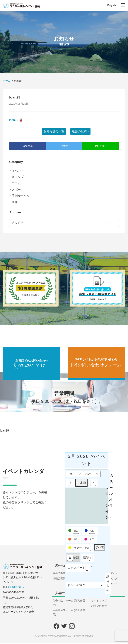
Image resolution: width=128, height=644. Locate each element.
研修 (15, 202)
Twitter (64, 146)
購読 (88, 558)
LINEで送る (101, 146)
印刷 (73, 559)
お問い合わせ (99, 606)
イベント (18, 171)
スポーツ (18, 190)
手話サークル (21, 196)
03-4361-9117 (16, 587)
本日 (81, 484)
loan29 (14, 120)
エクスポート (78, 568)
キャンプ (18, 177)
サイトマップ (99, 601)
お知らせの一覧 (54, 131)
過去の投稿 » (80, 131)
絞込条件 (108, 584)
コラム (16, 183)
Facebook (27, 146)
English (112, 5)
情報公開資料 (60, 579)
